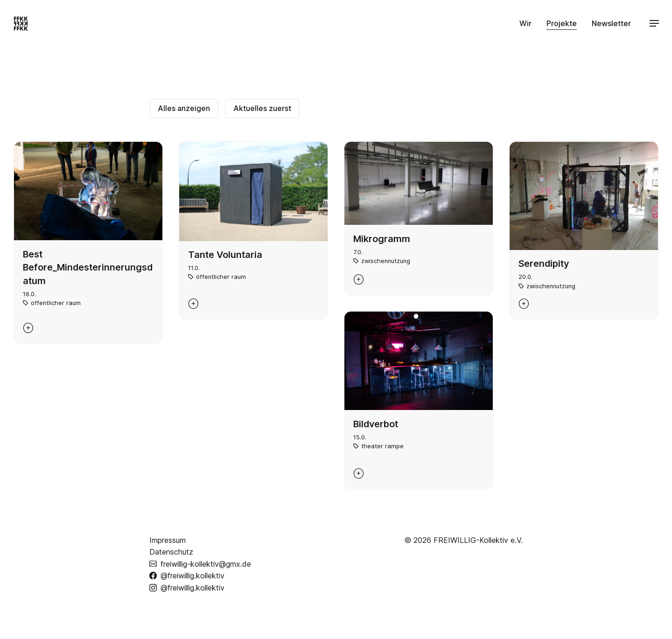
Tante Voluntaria (225, 255)
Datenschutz (171, 552)
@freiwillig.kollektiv (187, 575)
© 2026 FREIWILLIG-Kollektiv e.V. (463, 540)
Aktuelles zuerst (262, 108)
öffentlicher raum (56, 303)
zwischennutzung (386, 261)
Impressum (168, 540)
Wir (525, 23)
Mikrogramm (382, 239)
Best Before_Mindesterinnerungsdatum (88, 267)
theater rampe (382, 446)
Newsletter (611, 23)
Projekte (562, 23)
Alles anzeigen (184, 108)
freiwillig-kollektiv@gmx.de (200, 564)
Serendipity (544, 264)
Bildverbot (376, 424)
